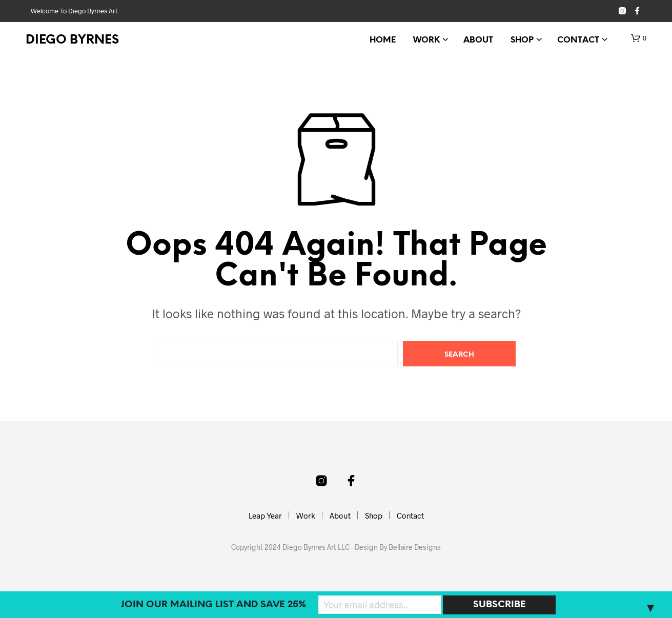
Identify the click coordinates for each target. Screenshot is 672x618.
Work (426, 40)
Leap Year (265, 516)
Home (383, 40)
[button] (639, 38)
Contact (578, 40)
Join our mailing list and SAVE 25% (213, 605)
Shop (522, 40)
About (478, 40)
